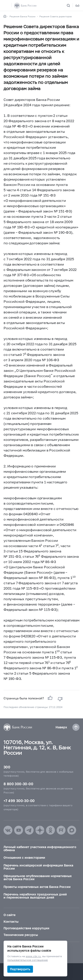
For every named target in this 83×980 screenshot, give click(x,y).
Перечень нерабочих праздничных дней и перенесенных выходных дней (35, 896)
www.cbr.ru (33, 956)
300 (7, 767)
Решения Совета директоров (56, 16)
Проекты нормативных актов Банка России (37, 887)
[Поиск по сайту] (71, 6)
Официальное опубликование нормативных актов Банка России (38, 877)
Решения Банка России (22, 16)
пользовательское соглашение (28, 960)
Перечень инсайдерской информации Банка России (38, 867)
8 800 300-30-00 (18, 784)
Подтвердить (20, 969)
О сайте (10, 915)
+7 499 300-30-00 (19, 801)
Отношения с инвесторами (24, 857)
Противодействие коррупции (26, 928)
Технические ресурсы (21, 935)
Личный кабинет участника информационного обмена (40, 848)
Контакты (11, 921)
